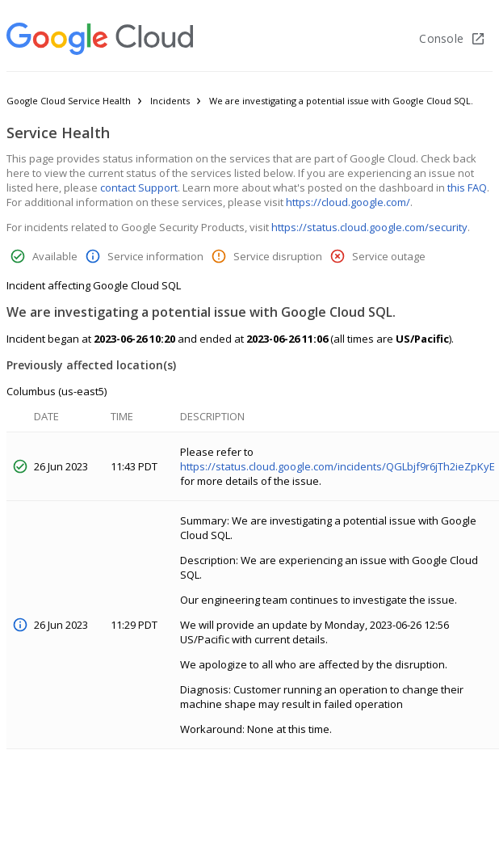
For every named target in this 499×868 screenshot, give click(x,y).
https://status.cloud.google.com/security (369, 227)
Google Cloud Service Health (69, 101)
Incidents (170, 101)
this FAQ (467, 188)
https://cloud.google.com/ (348, 202)
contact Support (139, 188)
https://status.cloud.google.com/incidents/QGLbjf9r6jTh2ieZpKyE (338, 466)
